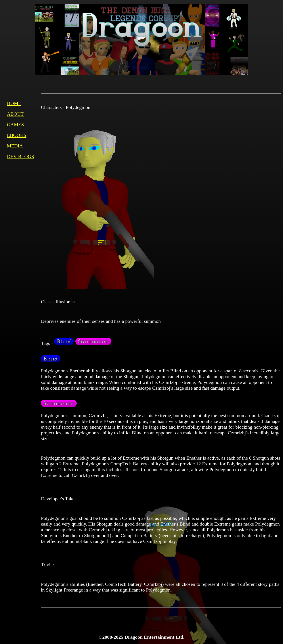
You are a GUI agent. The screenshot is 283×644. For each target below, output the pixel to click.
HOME (14, 103)
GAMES (15, 125)
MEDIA (15, 146)
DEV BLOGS (20, 156)
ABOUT (15, 114)
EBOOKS (17, 135)
